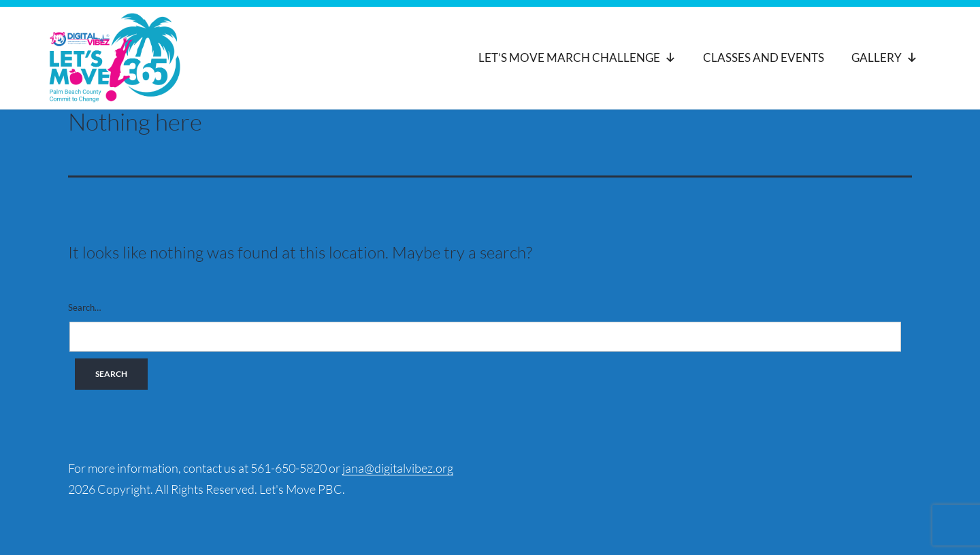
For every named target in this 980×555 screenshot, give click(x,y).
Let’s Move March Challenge (577, 58)
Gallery (884, 58)
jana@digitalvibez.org (398, 468)
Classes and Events (764, 57)
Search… (84, 307)
